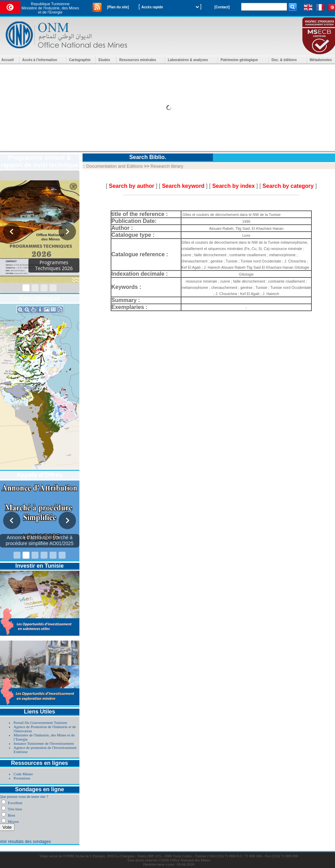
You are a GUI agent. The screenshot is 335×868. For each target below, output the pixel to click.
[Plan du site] (118, 7)
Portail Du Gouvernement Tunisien (40, 723)
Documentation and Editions (115, 166)
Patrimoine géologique (239, 60)
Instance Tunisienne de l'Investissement (44, 743)
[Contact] (222, 7)
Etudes (104, 60)
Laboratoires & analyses (188, 60)
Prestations (22, 778)
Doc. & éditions (284, 60)
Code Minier (23, 774)
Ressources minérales (138, 60)
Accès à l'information (40, 60)
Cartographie (80, 60)
